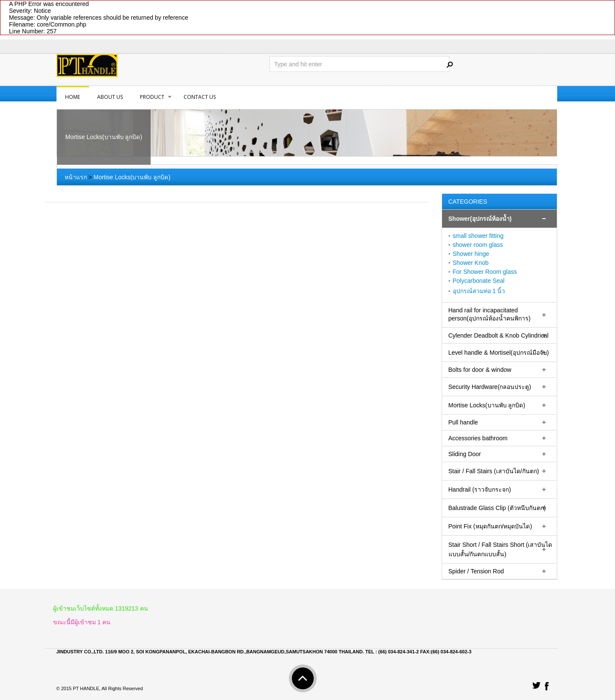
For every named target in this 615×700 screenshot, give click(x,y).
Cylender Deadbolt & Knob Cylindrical (499, 335)
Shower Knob (471, 263)
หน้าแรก (76, 177)
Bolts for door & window (480, 370)
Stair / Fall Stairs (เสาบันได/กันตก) (494, 471)
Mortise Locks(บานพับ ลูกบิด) (132, 177)
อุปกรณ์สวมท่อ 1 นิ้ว (479, 291)
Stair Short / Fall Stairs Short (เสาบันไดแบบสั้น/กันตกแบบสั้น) (501, 549)
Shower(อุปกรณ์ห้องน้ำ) (480, 219)
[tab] (499, 219)
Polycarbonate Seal (479, 281)
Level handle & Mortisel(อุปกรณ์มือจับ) (499, 353)
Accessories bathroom (478, 438)
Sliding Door (465, 454)
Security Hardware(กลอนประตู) (490, 387)
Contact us (200, 97)
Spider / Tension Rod (476, 571)
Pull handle (463, 422)
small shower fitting (478, 236)
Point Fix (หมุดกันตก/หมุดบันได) (490, 526)
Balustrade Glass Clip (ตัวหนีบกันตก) (497, 508)
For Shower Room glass (485, 272)
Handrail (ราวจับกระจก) (480, 489)
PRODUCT (152, 97)
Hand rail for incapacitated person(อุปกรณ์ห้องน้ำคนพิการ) (490, 314)
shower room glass (478, 245)
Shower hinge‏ (471, 254)
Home (73, 97)
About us (110, 97)
